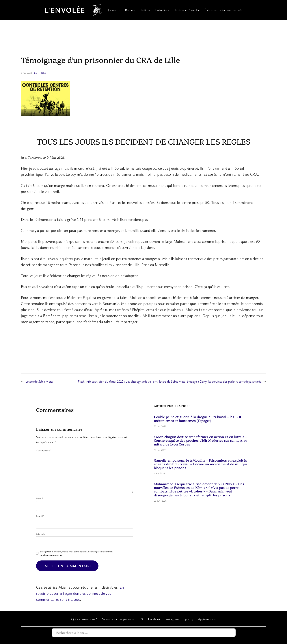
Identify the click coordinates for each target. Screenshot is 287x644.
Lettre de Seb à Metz (39, 381)
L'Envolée (65, 10)
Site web (40, 534)
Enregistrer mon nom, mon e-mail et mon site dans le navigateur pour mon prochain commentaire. (76, 553)
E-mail (40, 516)
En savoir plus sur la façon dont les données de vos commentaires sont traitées (80, 593)
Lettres (40, 73)
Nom (40, 498)
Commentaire (44, 450)
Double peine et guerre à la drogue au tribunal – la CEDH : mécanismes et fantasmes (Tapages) (199, 419)
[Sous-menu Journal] (119, 10)
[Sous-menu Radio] (135, 10)
